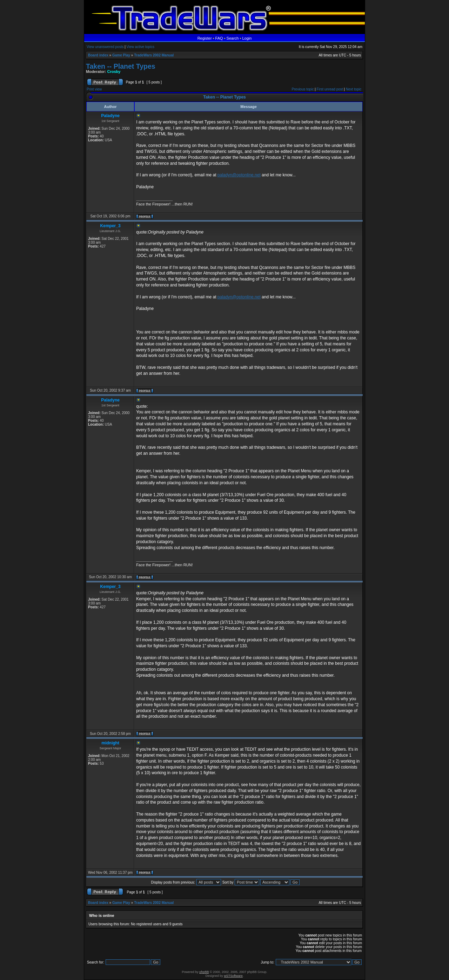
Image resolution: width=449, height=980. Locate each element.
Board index (98, 55)
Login (247, 38)
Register (205, 38)
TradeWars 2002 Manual (154, 55)
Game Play (121, 55)
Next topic (354, 89)
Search (233, 38)
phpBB (204, 972)
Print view (94, 89)
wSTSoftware (233, 976)
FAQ (219, 38)
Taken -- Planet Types (121, 66)
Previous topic (303, 89)
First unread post (330, 89)
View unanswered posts (105, 47)
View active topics (140, 47)
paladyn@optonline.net (239, 175)
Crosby (114, 72)
